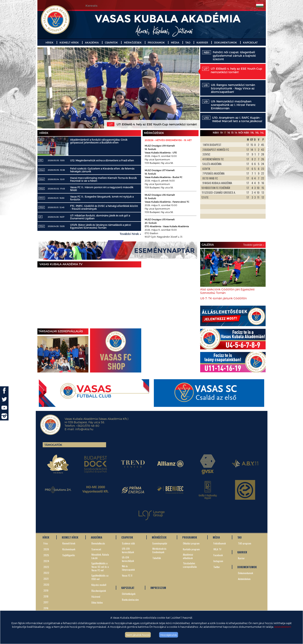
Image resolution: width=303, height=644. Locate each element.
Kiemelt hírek (69, 543)
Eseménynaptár (160, 543)
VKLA (41, 170)
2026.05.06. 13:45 (47, 153)
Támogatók (53, 445)
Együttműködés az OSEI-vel (100, 577)
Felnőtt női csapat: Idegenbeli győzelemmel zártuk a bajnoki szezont (229, 56)
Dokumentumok (245, 573)
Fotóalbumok (220, 543)
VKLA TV (217, 549)
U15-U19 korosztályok (128, 550)
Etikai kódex (97, 602)
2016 (46, 608)
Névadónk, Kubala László (100, 556)
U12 (41, 160)
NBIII (216, 132)
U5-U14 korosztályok (128, 559)
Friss (46, 543)
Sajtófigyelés (69, 555)
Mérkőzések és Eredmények (159, 550)
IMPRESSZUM (158, 588)
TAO (188, 42)
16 (229, 132)
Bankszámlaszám (130, 600)
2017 (46, 602)
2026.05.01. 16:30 (56, 198)
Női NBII (244, 132)
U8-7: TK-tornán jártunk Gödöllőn (223, 298)
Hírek (44, 133)
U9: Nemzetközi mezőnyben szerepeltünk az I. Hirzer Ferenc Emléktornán (229, 105)
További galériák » (254, 245)
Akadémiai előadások (188, 556)
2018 (46, 596)
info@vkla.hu (84, 429)
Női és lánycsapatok (128, 568)
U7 (40, 217)
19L (252, 132)
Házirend (96, 597)
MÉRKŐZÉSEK (133, 42)
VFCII (42, 198)
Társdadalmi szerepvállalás (190, 565)
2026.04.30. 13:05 (56, 226)
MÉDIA (175, 42)
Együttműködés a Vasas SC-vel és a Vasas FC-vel (100, 567)
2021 (46, 579)
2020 (46, 585)
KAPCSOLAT (250, 42)
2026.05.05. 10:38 (56, 170)
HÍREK (49, 42)
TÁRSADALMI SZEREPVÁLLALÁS (61, 331)
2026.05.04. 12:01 (56, 179)
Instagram (218, 561)
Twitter (217, 567)
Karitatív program (191, 549)
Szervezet (96, 549)
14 (236, 132)
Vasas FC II (127, 575)
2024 (46, 561)
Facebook (218, 555)
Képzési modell (99, 585)
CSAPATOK (111, 42)
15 (232, 132)
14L (262, 132)
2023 (46, 567)
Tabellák (157, 558)
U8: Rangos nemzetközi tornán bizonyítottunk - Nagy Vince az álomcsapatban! (229, 88)
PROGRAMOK (156, 42)
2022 (46, 573)
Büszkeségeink (99, 591)
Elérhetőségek (129, 594)
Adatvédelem (283, 627)
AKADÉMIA (92, 42)
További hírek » (130, 234)
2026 (46, 549)
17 (225, 132)
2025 (46, 555)
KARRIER (202, 42)
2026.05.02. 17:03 (56, 189)
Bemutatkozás (98, 543)
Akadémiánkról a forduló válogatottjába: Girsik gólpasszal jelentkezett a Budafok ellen (99, 141)
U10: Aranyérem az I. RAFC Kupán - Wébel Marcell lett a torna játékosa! (232, 119)
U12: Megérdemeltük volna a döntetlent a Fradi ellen (102, 160)
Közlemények (69, 549)
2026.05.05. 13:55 (56, 160)
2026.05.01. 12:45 (56, 207)
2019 (46, 590)
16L (257, 132)
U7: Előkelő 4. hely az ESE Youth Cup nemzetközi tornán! (232, 70)
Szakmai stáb (128, 543)
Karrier (241, 558)
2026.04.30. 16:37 (56, 217)
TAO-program (245, 543)
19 (221, 132)
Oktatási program (191, 543)
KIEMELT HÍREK (69, 42)
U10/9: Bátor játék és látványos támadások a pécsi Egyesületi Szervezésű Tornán (100, 226)
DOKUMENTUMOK (226, 42)
